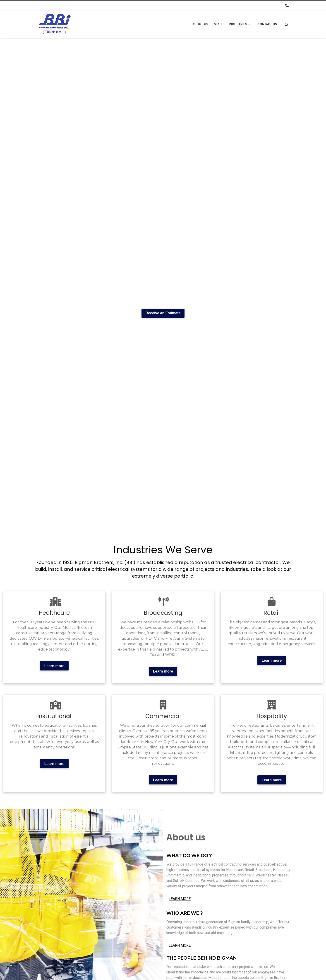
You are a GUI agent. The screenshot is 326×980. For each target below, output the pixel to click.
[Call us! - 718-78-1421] (287, 6)
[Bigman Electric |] (55, 23)
